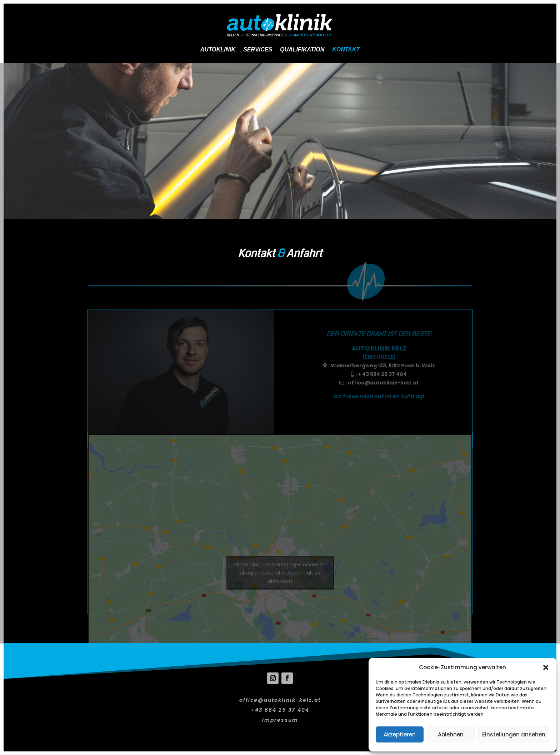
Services (258, 49)
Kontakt (346, 49)
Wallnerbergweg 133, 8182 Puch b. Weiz (383, 366)
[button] (546, 667)
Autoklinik (218, 49)
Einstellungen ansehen (514, 734)
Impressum (280, 720)
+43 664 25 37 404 (280, 710)
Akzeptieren (400, 734)
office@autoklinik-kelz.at (383, 383)
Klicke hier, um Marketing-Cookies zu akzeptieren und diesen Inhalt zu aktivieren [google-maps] (280, 572)
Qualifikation (302, 49)
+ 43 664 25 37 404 (382, 374)
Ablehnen (451, 734)
